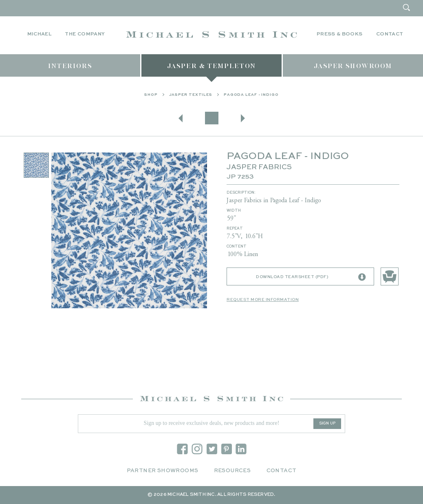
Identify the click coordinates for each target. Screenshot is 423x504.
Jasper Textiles (191, 95)
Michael (40, 34)
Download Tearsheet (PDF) (311, 277)
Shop (151, 95)
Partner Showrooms (163, 471)
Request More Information (263, 300)
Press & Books (340, 34)
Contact (390, 34)
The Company (85, 34)
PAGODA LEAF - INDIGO (251, 95)
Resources (232, 471)
